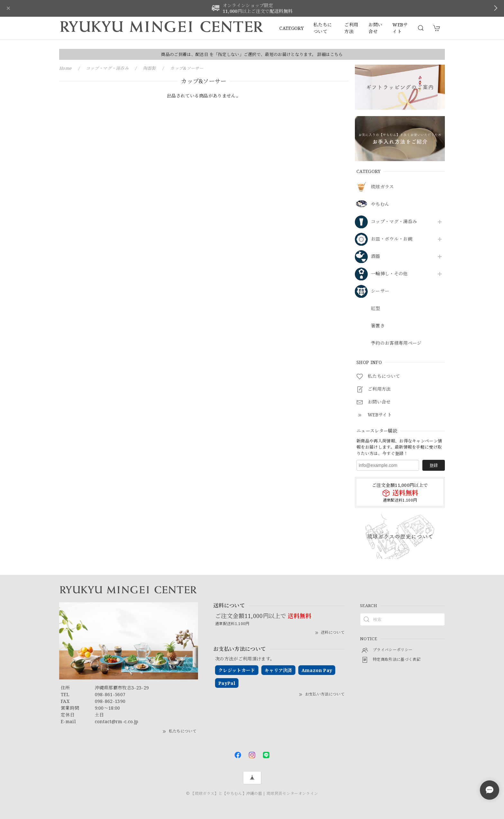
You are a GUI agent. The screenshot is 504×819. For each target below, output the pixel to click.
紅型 (376, 309)
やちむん (380, 204)
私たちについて (323, 28)
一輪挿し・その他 (389, 274)
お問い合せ (375, 28)
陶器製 (149, 68)
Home (65, 68)
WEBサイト (400, 28)
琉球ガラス (382, 187)
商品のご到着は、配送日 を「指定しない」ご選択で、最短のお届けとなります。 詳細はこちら (252, 54)
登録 (434, 465)
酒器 (376, 256)
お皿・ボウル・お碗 (392, 239)
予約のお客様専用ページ (396, 343)
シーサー (380, 291)
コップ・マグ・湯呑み (394, 222)
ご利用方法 (351, 28)
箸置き (378, 326)
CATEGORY (292, 28)
